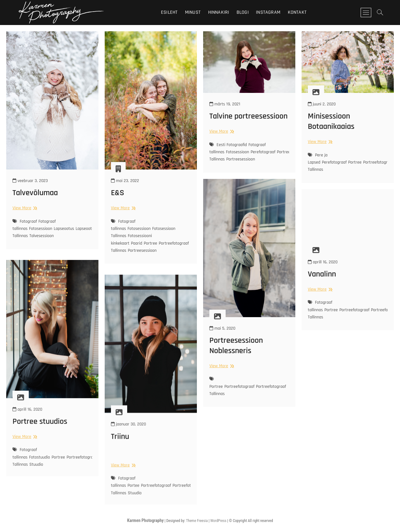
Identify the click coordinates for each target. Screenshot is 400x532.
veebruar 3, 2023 (30, 181)
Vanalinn (322, 274)
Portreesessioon (142, 251)
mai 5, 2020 (222, 328)
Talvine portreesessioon (248, 116)
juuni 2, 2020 (322, 104)
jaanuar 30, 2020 (128, 452)
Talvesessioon (42, 236)
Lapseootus (64, 229)
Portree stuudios (40, 447)
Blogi (243, 12)
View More (24, 208)
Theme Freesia (197, 521)
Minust (193, 12)
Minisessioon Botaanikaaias (331, 121)
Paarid (137, 243)
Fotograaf (28, 221)
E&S (117, 193)
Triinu (120, 464)
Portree (150, 243)
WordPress (218, 521)
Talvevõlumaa (35, 193)
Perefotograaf (263, 152)
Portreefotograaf (239, 387)
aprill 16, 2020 (323, 262)
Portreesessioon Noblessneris (236, 346)
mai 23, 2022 (125, 181)
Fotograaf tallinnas (123, 225)
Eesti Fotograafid (232, 145)
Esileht (169, 12)
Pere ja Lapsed (318, 159)
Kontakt (297, 12)
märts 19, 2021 (225, 104)
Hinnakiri (219, 12)
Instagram (268, 12)
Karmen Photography (145, 520)
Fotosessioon (41, 229)
